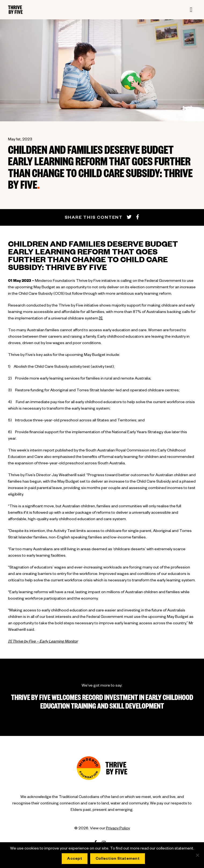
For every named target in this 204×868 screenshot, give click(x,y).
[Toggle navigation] (191, 10)
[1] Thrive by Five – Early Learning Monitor (43, 642)
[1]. (101, 319)
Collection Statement (118, 859)
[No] (197, 855)
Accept (75, 859)
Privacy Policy (118, 829)
